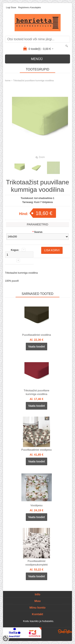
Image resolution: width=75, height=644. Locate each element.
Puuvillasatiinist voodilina (37, 335)
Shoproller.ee (65, 631)
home (8, 80)
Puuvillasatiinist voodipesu (37, 450)
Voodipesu (36, 505)
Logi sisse (11, 7)
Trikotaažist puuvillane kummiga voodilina (33, 80)
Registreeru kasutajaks (30, 7)
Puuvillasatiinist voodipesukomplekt (36, 563)
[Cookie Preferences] (6, 638)
